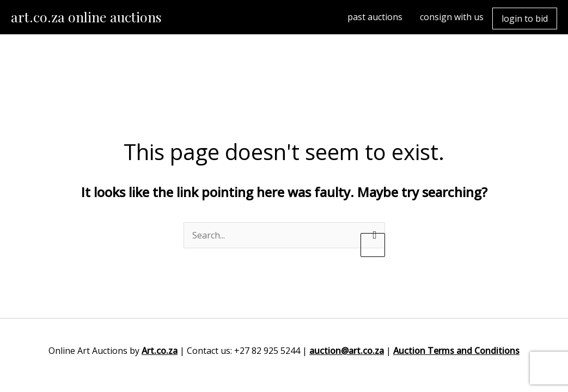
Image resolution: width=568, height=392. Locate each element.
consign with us (452, 17)
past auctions (375, 17)
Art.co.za (160, 351)
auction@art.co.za (347, 351)
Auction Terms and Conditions (456, 351)
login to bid (525, 19)
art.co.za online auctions (86, 17)
